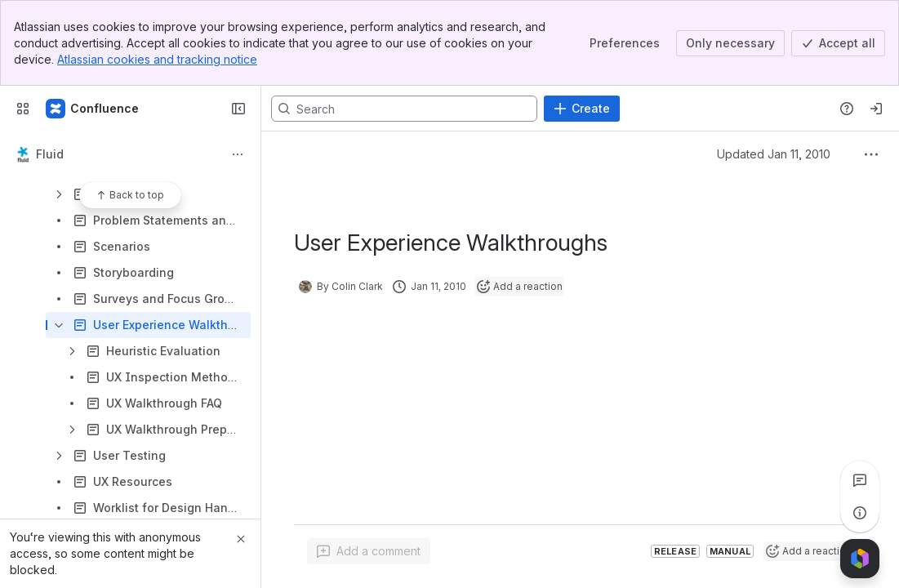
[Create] (582, 109)
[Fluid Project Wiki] (93, 109)
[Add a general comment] (369, 551)
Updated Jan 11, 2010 (774, 154)
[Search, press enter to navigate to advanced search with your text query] (404, 109)
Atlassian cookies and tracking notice (157, 59)
